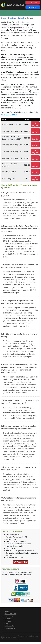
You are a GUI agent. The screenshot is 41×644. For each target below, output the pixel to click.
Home (3, 18)
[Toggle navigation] (4, 13)
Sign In (33, 7)
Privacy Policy (10, 628)
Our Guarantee (10, 614)
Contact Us (9, 616)
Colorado (21, 18)
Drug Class (12, 18)
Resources (8, 619)
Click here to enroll (9, 115)
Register (33, 3)
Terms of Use (10, 626)
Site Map (8, 621)
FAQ (6, 623)
